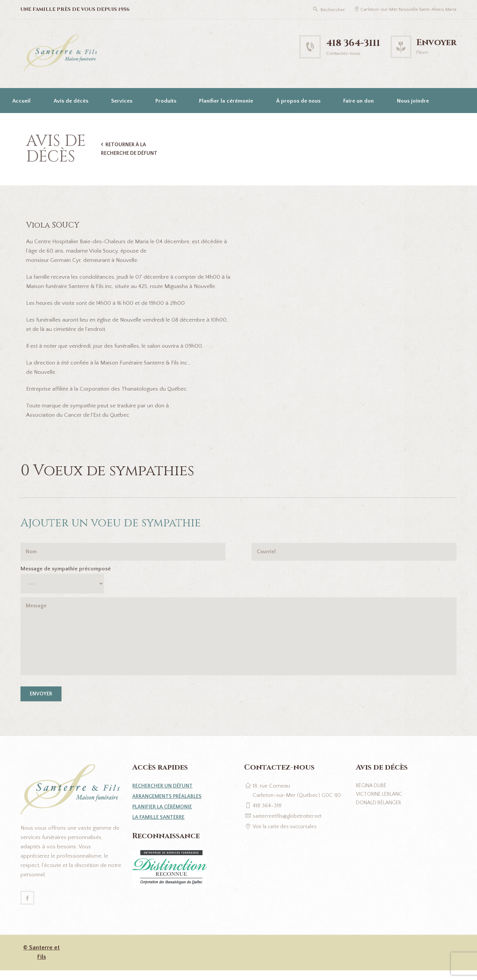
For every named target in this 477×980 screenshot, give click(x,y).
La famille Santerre (160, 825)
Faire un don (358, 101)
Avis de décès (71, 101)
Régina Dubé (373, 794)
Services (122, 101)
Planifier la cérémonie (226, 101)
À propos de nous (298, 101)
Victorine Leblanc (383, 803)
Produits (166, 101)
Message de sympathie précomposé (66, 570)
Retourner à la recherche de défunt (131, 149)
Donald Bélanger (382, 813)
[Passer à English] (20, 126)
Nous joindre (413, 101)
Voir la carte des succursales (288, 835)
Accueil (21, 101)
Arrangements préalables (169, 804)
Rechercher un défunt (165, 794)
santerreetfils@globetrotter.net (290, 824)
